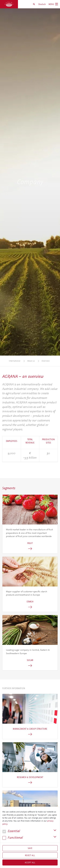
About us (31, 361)
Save (30, 848)
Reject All (30, 855)
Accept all (30, 862)
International (15, 361)
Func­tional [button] (13, 838)
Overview (46, 361)
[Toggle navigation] (53, 4)
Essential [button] (11, 831)
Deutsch (42, 4)
